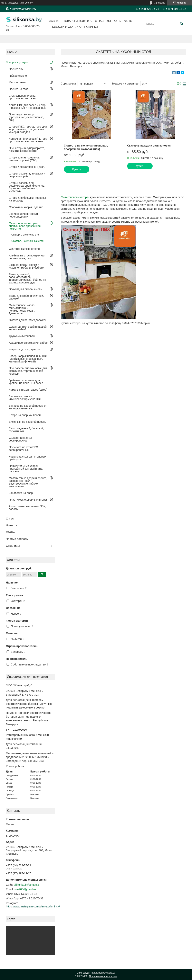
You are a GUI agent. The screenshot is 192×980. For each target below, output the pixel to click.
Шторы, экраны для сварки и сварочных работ (27, 175)
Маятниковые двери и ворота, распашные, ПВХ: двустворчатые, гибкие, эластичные (28, 482)
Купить (77, 169)
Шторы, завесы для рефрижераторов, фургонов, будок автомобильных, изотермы (27, 187)
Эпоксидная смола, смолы (26, 289)
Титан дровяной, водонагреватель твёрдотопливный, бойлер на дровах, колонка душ (27, 278)
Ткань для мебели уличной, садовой (26, 297)
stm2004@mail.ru (25, 889)
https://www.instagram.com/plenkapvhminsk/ (33, 906)
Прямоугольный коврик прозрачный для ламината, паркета (26, 469)
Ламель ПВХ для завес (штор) (28, 390)
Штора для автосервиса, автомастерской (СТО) (24, 159)
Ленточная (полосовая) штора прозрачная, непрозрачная (28, 140)
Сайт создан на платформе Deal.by (96, 973)
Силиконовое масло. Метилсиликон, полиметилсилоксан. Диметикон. (22, 309)
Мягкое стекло (18, 82)
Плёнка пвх (16, 69)
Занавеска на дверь (22, 493)
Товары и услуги (76, 21)
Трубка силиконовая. (22, 336)
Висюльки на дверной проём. (27, 422)
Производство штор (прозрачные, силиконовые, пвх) (26, 117)
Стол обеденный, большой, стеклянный (26, 430)
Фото (128, 21)
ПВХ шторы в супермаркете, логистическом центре (27, 149)
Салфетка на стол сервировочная (20, 439)
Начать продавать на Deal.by (17, 3)
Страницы (13, 546)
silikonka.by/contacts (26, 885)
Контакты (114, 21)
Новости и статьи (65, 27)
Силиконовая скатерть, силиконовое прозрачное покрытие (25, 226)
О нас (99, 21)
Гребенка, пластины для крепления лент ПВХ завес (26, 382)
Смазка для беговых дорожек (28, 320)
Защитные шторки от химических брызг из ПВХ (25, 398)
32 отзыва (160, 3)
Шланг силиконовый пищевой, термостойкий (28, 328)
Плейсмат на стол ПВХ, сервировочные (24, 449)
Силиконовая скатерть (75, 197)
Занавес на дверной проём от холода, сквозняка (28, 407)
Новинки (91, 27)
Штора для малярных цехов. (27, 167)
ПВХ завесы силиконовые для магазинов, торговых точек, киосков (28, 371)
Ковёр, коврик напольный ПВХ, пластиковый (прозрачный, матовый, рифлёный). (29, 359)
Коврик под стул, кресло (24, 349)
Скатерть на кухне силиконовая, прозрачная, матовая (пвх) (86, 147)
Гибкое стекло (18, 76)
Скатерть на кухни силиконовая (149, 146)
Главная (54, 21)
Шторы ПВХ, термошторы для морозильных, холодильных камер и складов (28, 129)
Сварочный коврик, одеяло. (26, 207)
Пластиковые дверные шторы (28, 500)
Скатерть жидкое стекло (24, 249)
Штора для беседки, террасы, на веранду (28, 199)
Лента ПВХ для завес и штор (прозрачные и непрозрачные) (28, 106)
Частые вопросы (17, 539)
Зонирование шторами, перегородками (24, 215)
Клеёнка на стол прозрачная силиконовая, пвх (27, 257)
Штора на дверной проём (25, 415)
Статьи (11, 532)
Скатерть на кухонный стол (27, 241)
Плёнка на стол (19, 89)
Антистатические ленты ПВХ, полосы (27, 508)
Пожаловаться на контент (103, 976)
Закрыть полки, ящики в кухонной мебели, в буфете (26, 266)
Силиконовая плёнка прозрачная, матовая (22, 97)
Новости (12, 525)
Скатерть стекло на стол (26, 235)
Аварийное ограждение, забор (28, 343)
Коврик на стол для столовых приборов (27, 458)
